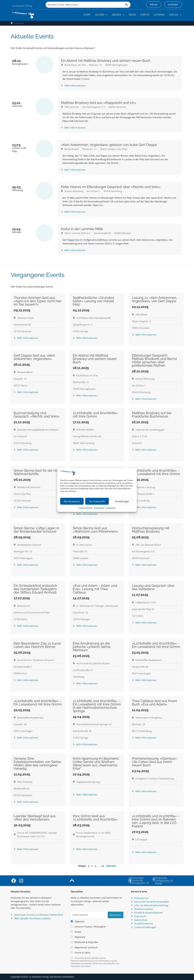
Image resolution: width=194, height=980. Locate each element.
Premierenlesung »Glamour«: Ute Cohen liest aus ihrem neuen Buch (155, 762)
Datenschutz (99, 508)
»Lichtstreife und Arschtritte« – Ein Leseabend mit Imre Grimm (156, 472)
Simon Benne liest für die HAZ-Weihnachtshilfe (38, 472)
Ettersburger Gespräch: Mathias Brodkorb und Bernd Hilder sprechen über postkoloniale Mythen (154, 360)
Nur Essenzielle (97, 501)
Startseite (19, 23)
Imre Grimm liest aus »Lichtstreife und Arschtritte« (95, 818)
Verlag (175, 15)
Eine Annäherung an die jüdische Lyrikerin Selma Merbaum (92, 647)
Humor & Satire (80, 953)
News (132, 15)
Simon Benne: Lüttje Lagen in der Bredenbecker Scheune (36, 530)
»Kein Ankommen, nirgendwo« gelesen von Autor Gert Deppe (109, 145)
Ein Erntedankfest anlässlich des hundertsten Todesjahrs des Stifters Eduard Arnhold (35, 589)
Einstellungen (122, 501)
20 (103, 866)
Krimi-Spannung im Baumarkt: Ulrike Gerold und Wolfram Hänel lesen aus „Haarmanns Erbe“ (96, 763)
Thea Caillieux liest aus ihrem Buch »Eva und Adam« (154, 703)
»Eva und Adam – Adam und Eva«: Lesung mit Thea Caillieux (95, 589)
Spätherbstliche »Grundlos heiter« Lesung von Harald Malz (94, 301)
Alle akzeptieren (72, 501)
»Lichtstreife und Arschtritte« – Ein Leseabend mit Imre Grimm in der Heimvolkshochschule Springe (97, 706)
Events (145, 15)
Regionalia (78, 937)
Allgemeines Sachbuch (84, 948)
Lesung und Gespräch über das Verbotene (153, 587)
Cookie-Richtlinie (85, 508)
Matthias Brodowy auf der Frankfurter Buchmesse (152, 415)
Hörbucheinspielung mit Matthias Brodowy (151, 530)
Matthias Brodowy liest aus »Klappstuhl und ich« (99, 103)
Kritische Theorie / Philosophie (88, 927)
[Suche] (127, 5)
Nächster (111, 866)
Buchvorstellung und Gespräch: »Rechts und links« (37, 415)
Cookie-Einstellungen (145, 927)
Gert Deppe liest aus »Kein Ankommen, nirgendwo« (34, 357)
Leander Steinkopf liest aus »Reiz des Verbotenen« (35, 818)
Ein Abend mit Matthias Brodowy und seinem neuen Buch (106, 61)
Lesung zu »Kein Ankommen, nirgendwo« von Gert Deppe (154, 299)
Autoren (159, 15)
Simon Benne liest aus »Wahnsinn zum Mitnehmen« (95, 530)
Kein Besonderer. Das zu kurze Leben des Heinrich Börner (37, 645)
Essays (76, 932)
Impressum (111, 508)
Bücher (101, 15)
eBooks (118, 15)
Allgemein (78, 922)
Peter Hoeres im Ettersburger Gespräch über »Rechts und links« (111, 187)
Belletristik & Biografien (85, 942)
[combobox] (85, 5)
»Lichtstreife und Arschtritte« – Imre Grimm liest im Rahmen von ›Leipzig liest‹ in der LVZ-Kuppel (156, 821)
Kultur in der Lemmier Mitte (82, 229)
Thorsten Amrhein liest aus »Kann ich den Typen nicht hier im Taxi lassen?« (38, 301)
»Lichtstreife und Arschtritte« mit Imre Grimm (95, 415)
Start (87, 15)
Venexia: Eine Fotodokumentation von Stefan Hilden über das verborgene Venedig (37, 763)
